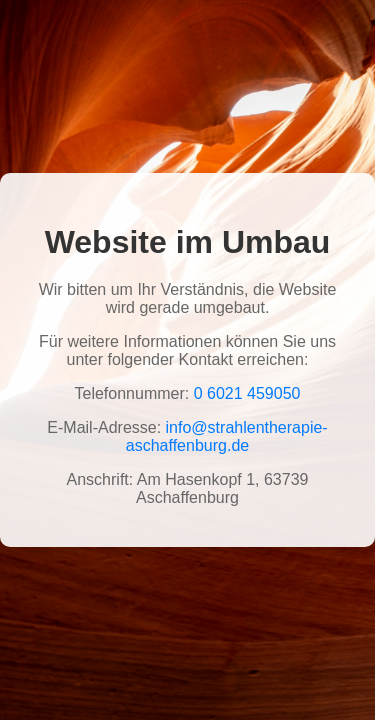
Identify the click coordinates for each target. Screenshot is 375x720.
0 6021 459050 (247, 393)
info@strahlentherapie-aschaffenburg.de (227, 436)
